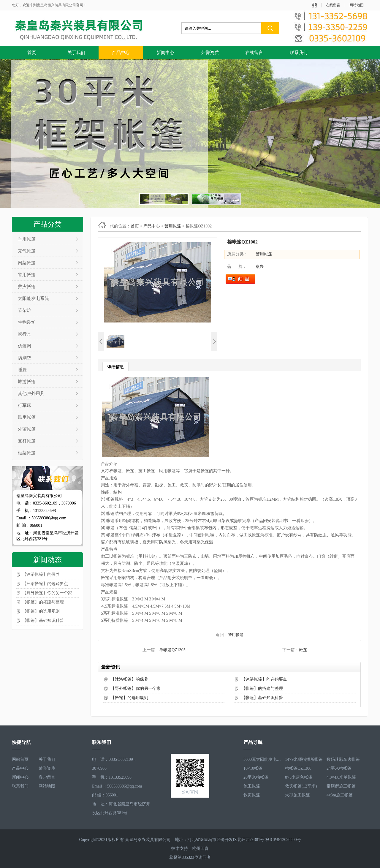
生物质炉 (27, 322)
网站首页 (20, 759)
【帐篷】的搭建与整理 (43, 602)
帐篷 (303, 650)
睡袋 (22, 370)
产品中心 (121, 53)
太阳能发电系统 (33, 298)
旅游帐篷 (27, 382)
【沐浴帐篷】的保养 (41, 574)
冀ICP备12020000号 (283, 840)
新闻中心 (165, 53)
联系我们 (299, 53)
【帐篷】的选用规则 (41, 611)
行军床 (24, 405)
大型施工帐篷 (297, 795)
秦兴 (259, 267)
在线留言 (333, 5)
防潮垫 (24, 358)
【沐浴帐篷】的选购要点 (45, 584)
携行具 (24, 334)
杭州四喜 (200, 849)
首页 (32, 53)
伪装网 (24, 346)
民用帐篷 (27, 417)
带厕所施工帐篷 (341, 786)
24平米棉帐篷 (339, 768)
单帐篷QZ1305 (172, 650)
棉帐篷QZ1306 (298, 768)
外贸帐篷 (27, 429)
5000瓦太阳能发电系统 (263, 759)
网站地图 (357, 5)
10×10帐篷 (253, 768)
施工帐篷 (252, 786)
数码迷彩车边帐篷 (343, 759)
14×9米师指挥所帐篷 (304, 759)
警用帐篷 (27, 275)
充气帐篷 (27, 251)
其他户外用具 (31, 393)
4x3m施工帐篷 (340, 795)
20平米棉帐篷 (256, 777)
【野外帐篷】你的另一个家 (47, 593)
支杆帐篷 (27, 441)
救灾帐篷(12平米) (301, 786)
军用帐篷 (27, 239)
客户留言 (47, 777)
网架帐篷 (27, 263)
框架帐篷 (27, 453)
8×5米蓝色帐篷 (299, 777)
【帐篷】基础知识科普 (43, 620)
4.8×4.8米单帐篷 (341, 777)
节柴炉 (24, 310)
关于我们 (76, 53)
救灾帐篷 (27, 287)
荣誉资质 (210, 53)
